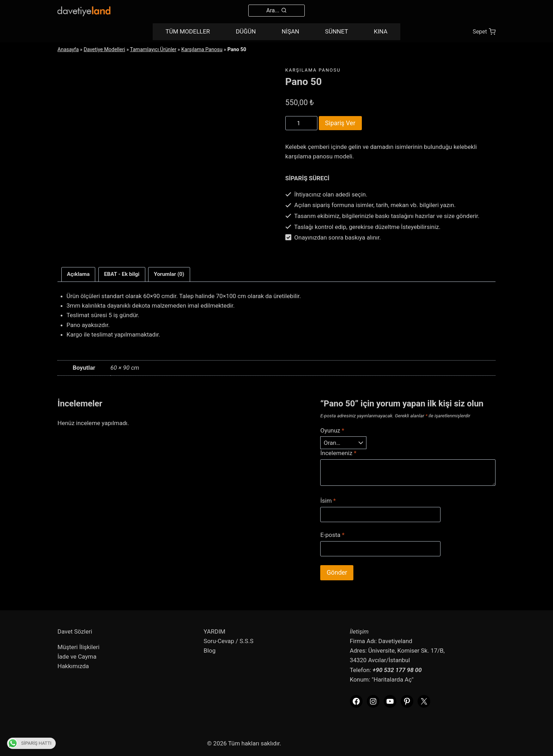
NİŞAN (290, 31)
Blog (209, 651)
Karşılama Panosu (202, 50)
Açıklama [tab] (78, 274)
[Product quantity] (301, 123)
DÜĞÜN (246, 31)
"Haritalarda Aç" (393, 679)
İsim (328, 501)
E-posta (332, 535)
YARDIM (214, 631)
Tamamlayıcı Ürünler (153, 50)
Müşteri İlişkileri (78, 647)
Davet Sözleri (75, 631)
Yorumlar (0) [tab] (169, 274)
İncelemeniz (338, 453)
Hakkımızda (73, 666)
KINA (381, 31)
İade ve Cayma (77, 657)
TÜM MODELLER (188, 31)
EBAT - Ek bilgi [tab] (122, 274)
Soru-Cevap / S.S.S (228, 641)
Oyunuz (332, 430)
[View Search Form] (276, 11)
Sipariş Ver (340, 123)
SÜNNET (337, 31)
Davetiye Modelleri (104, 50)
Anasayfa (68, 50)
